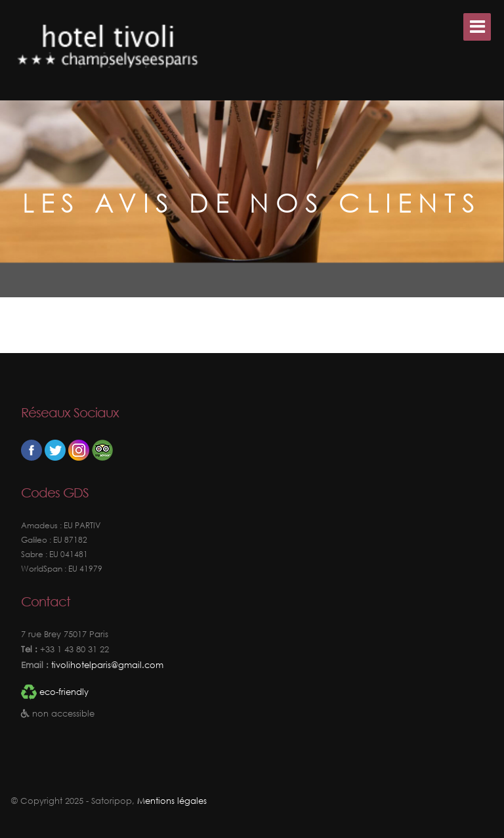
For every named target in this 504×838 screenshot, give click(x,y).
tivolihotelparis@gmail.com (106, 665)
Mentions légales (172, 801)
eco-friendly (64, 692)
